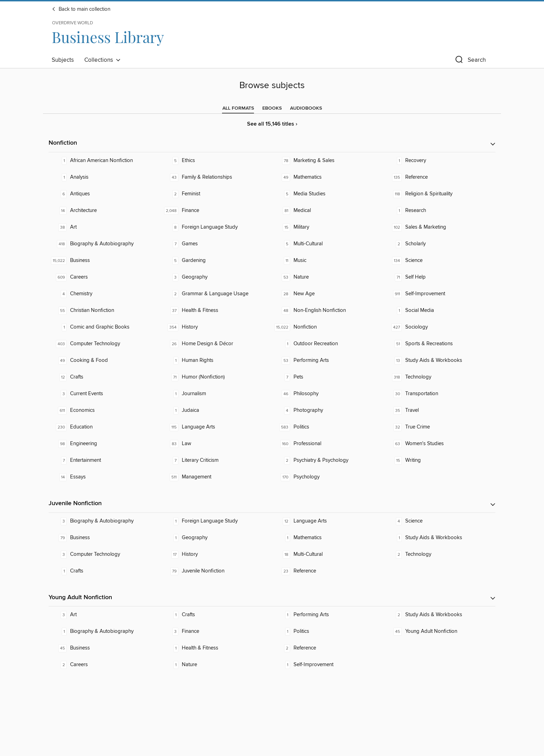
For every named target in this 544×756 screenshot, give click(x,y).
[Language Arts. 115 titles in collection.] (216, 427)
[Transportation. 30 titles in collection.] (440, 394)
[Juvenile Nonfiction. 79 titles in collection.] (216, 571)
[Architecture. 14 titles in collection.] (104, 211)
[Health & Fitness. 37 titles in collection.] (216, 311)
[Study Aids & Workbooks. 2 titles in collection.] (440, 615)
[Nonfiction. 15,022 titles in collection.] (328, 327)
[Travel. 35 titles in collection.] (440, 410)
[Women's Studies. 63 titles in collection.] (440, 444)
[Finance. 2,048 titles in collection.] (216, 211)
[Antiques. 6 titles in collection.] (104, 194)
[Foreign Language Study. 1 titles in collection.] (216, 521)
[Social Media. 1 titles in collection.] (440, 311)
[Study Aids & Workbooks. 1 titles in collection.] (440, 538)
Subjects (63, 60)
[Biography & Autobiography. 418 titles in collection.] (104, 244)
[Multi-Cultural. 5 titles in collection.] (328, 244)
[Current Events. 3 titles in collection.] (104, 394)
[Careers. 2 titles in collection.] (104, 665)
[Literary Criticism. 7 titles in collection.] (216, 460)
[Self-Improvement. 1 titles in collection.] (328, 665)
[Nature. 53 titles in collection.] (328, 277)
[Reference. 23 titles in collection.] (328, 571)
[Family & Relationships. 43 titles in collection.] (216, 177)
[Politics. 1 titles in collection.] (328, 631)
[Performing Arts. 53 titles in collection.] (328, 360)
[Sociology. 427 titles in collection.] (440, 327)
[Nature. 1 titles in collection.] (216, 665)
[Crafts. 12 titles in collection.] (104, 377)
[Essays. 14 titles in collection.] (104, 477)
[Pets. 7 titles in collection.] (328, 377)
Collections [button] (103, 60)
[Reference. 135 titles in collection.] (440, 177)
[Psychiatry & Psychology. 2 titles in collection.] (328, 460)
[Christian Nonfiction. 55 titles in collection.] (104, 311)
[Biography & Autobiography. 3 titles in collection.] (104, 521)
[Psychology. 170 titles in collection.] (328, 477)
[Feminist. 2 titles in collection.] (216, 194)
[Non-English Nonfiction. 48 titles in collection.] (328, 311)
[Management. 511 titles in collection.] (216, 477)
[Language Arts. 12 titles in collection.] (328, 521)
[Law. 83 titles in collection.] (216, 444)
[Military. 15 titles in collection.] (328, 227)
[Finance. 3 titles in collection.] (216, 631)
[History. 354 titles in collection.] (216, 327)
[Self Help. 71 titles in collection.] (440, 277)
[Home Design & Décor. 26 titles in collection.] (216, 344)
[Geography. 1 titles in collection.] (216, 538)
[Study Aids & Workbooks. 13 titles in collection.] (440, 360)
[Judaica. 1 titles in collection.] (216, 410)
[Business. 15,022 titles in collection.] (104, 261)
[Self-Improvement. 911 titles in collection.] (440, 294)
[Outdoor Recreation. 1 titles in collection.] (328, 344)
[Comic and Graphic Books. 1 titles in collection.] (104, 327)
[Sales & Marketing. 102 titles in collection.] (440, 227)
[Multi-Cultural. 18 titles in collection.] (328, 554)
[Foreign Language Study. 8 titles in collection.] (216, 227)
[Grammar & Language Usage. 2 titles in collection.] (216, 294)
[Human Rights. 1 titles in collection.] (216, 360)
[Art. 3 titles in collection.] (104, 615)
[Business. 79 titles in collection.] (104, 538)
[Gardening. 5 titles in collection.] (216, 261)
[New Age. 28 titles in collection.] (328, 294)
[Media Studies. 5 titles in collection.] (328, 194)
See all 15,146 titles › (272, 124)
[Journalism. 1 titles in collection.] (216, 394)
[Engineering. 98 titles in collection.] (104, 444)
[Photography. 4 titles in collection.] (328, 410)
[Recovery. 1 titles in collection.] (440, 161)
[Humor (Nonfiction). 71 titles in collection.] (216, 377)
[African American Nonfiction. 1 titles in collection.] (104, 161)
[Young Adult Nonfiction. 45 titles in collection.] (440, 631)
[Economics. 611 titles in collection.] (104, 410)
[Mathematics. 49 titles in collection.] (328, 177)
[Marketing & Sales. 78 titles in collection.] (328, 161)
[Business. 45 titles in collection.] (104, 648)
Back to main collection (81, 9)
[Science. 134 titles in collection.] (440, 261)
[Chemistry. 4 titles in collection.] (104, 294)
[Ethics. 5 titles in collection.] (216, 161)
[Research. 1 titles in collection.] (440, 211)
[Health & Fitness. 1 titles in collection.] (216, 648)
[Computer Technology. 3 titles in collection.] (104, 554)
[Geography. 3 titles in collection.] (216, 277)
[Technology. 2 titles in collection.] (440, 554)
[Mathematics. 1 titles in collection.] (328, 538)
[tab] (238, 108)
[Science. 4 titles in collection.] (440, 521)
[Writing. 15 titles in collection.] (440, 460)
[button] (470, 61)
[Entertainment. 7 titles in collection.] (104, 460)
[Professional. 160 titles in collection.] (328, 444)
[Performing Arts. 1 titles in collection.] (328, 615)
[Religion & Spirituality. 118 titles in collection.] (440, 194)
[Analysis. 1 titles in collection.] (104, 177)
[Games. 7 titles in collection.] (216, 244)
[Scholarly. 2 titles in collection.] (440, 244)
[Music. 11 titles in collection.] (328, 261)
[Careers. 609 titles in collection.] (104, 277)
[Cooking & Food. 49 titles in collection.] (104, 360)
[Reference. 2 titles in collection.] (328, 648)
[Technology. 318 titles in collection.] (440, 377)
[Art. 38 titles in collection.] (104, 227)
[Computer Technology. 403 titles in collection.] (104, 344)
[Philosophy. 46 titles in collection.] (328, 394)
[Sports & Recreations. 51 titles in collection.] (440, 344)
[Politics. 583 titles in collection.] (328, 427)
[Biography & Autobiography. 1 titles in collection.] (104, 631)
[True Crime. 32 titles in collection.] (440, 427)
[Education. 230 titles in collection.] (104, 427)
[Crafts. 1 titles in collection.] (104, 571)
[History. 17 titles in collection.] (216, 554)
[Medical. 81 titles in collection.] (328, 211)
